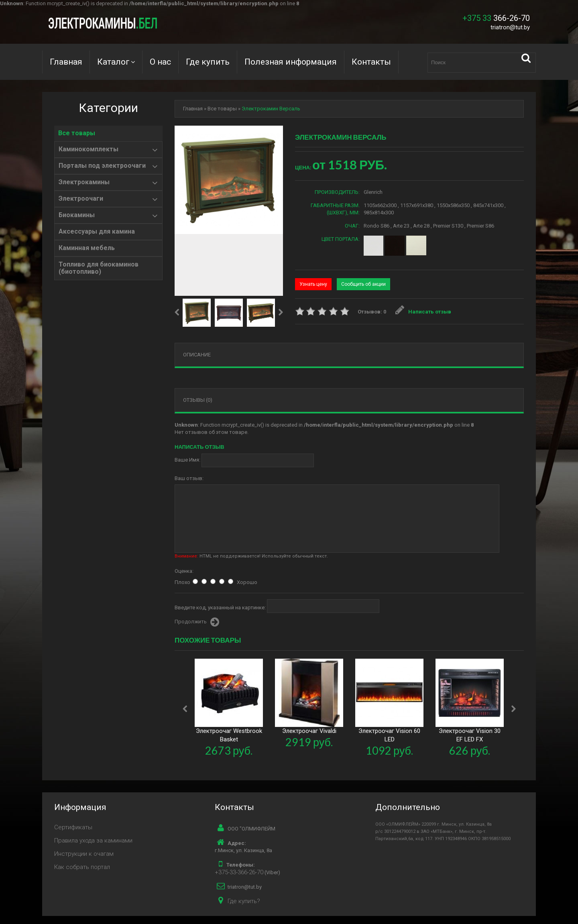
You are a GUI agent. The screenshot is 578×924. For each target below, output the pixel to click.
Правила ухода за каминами (93, 841)
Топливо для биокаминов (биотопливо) (99, 268)
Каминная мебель (87, 248)
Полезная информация (291, 62)
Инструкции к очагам (84, 854)
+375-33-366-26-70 (239, 872)
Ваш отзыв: (189, 478)
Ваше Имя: (187, 460)
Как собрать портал (82, 867)
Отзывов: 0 (372, 312)
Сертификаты (73, 827)
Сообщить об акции (363, 284)
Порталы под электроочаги (102, 166)
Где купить (208, 62)
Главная (66, 62)
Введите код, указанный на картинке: (220, 608)
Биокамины (77, 215)
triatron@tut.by (510, 27)
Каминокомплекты (89, 149)
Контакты (371, 62)
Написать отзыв (423, 312)
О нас (160, 62)
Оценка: (184, 571)
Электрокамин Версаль (271, 109)
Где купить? (244, 901)
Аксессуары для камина (97, 232)
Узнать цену (313, 284)
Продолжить (197, 622)
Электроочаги (81, 199)
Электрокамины (84, 182)
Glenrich (373, 192)
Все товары (77, 133)
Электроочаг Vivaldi (309, 731)
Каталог (113, 62)
